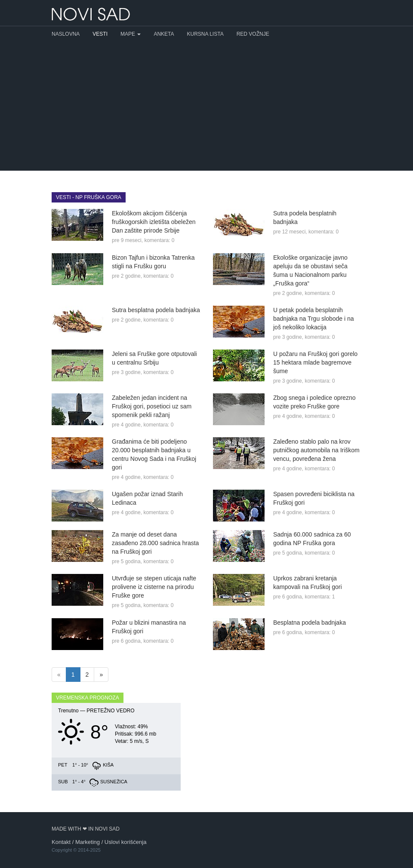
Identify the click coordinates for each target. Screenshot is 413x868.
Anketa (164, 34)
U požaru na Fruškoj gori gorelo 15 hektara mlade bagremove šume (315, 362)
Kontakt (61, 842)
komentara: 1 (320, 597)
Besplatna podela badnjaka (310, 623)
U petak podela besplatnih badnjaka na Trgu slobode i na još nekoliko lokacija (314, 319)
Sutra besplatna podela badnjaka (156, 310)
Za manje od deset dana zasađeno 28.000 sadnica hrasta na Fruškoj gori (155, 543)
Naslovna (66, 34)
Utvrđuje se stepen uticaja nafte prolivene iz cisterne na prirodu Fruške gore (154, 587)
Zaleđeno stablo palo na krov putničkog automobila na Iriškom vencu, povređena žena (316, 450)
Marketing (88, 842)
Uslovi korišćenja (126, 842)
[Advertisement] (206, 106)
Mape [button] (131, 34)
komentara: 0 (159, 240)
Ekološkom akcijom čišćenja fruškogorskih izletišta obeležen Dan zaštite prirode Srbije (154, 222)
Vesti (100, 34)
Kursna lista (205, 34)
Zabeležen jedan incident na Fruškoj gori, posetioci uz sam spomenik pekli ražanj (152, 406)
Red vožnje (253, 34)
